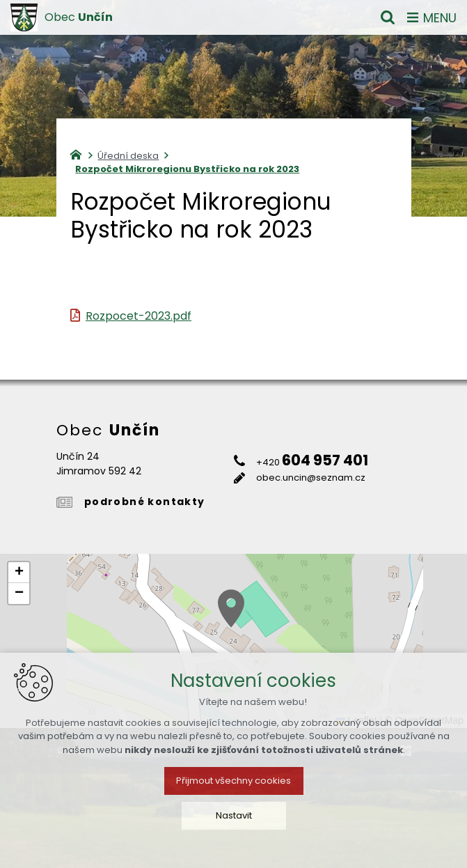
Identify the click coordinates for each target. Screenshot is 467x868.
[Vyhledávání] (388, 17)
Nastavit (234, 815)
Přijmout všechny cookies (233, 781)
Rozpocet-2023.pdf (138, 316)
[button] (231, 609)
